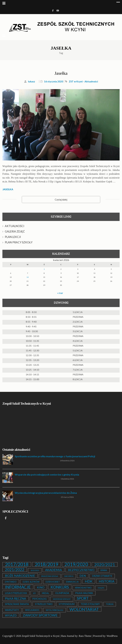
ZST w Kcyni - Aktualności (83, 81)
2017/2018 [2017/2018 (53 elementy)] (17, 564)
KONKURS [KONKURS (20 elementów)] (60, 587)
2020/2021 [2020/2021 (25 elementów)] (105, 564)
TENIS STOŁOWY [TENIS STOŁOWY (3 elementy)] (90, 604)
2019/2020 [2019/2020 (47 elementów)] (76, 564)
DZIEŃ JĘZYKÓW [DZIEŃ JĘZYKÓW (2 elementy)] (31, 582)
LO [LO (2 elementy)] (34, 593)
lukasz (32, 81)
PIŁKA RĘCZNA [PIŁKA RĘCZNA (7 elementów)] (16, 599)
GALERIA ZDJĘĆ (15, 231)
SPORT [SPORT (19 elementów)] (83, 598)
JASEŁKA (8, 189)
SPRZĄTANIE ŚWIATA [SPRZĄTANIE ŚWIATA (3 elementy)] (17, 604)
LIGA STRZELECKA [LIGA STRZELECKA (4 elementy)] (16, 593)
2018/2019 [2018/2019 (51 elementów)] (47, 564)
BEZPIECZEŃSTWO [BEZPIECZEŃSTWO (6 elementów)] (81, 570)
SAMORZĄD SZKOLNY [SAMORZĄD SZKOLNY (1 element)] (62, 599)
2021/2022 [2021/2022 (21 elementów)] (15, 570)
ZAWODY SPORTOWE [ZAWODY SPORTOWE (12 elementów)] (40, 615)
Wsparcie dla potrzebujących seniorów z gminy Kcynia (47, 474)
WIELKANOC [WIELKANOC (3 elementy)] (32, 610)
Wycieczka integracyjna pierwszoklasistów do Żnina (46, 493)
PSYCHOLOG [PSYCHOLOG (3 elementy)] (39, 599)
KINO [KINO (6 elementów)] (41, 587)
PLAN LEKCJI (13, 237)
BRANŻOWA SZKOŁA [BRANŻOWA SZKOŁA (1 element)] (50, 576)
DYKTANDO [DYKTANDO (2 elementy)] (11, 582)
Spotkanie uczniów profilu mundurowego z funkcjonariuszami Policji (55, 456)
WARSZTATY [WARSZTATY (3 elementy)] (12, 610)
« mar (60, 293)
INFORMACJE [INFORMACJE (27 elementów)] (18, 587)
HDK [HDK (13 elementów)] (89, 581)
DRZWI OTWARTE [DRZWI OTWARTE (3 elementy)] (102, 576)
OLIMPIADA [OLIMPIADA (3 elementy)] (62, 593)
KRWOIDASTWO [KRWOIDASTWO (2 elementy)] (83, 588)
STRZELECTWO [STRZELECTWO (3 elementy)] (44, 604)
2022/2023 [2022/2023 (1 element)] (35, 570)
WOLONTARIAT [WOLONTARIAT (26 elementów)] (84, 609)
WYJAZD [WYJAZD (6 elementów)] (11, 615)
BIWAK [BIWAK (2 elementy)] (104, 570)
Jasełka (61, 73)
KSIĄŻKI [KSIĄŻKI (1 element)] (101, 588)
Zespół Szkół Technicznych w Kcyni (41, 636)
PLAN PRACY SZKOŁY (19, 242)
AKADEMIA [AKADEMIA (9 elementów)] (53, 570)
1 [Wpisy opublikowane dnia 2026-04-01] (44, 269)
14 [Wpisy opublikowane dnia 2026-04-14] (28, 277)
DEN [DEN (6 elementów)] (83, 576)
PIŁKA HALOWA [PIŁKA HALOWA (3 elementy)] (84, 593)
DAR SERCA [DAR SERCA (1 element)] (69, 576)
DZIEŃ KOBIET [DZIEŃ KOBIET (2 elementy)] (53, 582)
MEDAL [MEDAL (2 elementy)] (45, 593)
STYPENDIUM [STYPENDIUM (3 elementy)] (67, 604)
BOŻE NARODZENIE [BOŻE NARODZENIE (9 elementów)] (20, 576)
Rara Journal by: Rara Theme (76, 636)
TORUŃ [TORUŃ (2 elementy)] (110, 604)
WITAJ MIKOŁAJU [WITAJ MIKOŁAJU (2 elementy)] (55, 610)
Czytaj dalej (61, 200)
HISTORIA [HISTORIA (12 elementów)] (107, 581)
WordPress (112, 636)
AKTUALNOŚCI (14, 226)
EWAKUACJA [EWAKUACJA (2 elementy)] (72, 582)
